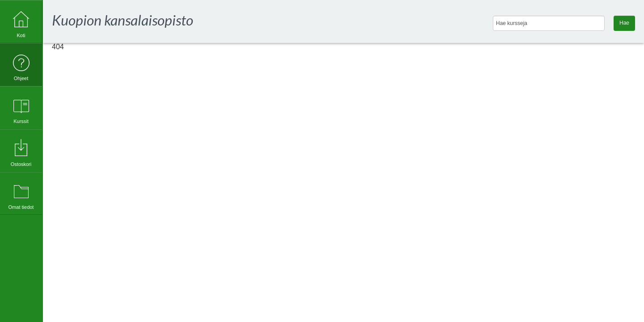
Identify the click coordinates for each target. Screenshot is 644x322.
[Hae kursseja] (549, 23)
